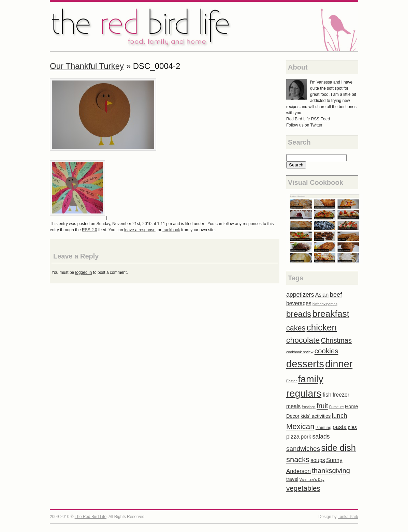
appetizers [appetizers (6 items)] (300, 295)
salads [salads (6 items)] (321, 437)
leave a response (140, 230)
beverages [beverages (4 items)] (299, 303)
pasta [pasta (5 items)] (340, 427)
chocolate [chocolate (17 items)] (303, 340)
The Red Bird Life (204, 26)
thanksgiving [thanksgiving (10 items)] (331, 471)
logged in (84, 272)
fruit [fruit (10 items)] (322, 406)
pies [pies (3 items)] (352, 427)
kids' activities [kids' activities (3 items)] (316, 416)
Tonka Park (348, 517)
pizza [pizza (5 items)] (293, 437)
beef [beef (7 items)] (336, 294)
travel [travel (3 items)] (292, 479)
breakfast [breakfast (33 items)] (331, 314)
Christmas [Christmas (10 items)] (337, 340)
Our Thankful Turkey (87, 66)
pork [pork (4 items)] (306, 437)
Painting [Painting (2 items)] (324, 427)
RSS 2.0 (90, 230)
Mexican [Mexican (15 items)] (300, 426)
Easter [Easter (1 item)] (292, 381)
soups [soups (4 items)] (318, 460)
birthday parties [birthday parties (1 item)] (325, 304)
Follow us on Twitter (304, 125)
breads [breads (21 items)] (299, 314)
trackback (171, 230)
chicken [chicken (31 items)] (322, 327)
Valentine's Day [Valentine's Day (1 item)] (312, 479)
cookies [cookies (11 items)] (326, 351)
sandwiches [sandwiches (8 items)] (303, 449)
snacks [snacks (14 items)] (298, 460)
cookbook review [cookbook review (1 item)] (300, 352)
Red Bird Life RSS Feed (308, 119)
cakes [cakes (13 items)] (296, 328)
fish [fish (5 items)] (327, 395)
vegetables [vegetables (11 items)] (303, 488)
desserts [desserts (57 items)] (305, 364)
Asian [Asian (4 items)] (322, 295)
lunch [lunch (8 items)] (340, 416)
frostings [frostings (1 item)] (308, 407)
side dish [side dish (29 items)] (338, 448)
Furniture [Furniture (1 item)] (337, 407)
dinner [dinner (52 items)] (339, 364)
